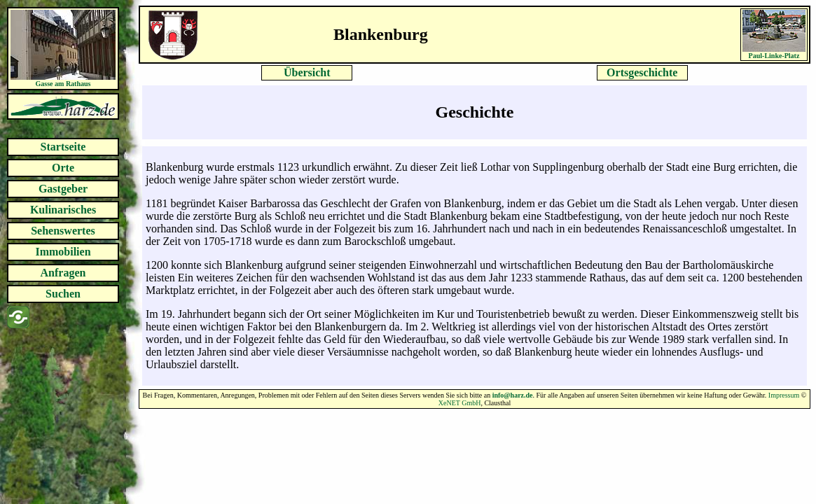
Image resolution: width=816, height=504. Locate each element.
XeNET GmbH (460, 403)
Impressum (784, 395)
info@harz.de (513, 395)
